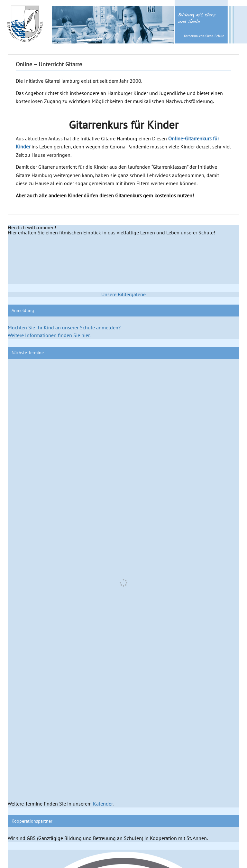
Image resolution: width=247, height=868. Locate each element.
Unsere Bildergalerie (123, 294)
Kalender (103, 804)
